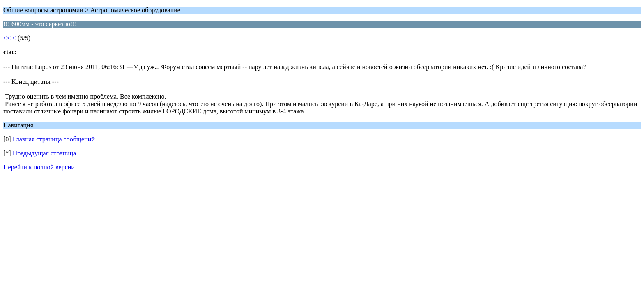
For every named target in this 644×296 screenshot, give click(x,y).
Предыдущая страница (44, 153)
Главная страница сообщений (54, 139)
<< (7, 38)
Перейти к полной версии (39, 167)
